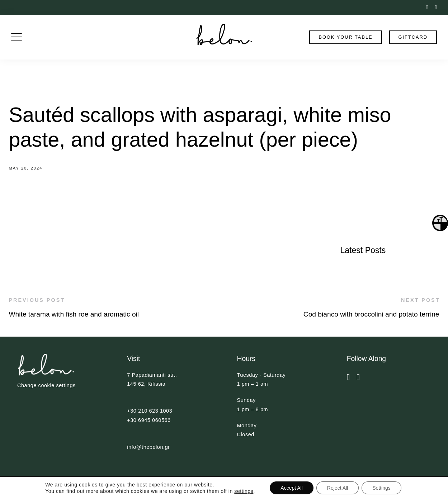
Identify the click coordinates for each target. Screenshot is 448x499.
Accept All (291, 488)
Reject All (338, 488)
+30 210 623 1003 (150, 411)
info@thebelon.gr (148, 447)
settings (244, 491)
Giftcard (413, 37)
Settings (381, 488)
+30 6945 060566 (149, 420)
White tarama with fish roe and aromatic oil (74, 314)
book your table (345, 37)
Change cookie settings (46, 385)
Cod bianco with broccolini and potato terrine (371, 314)
